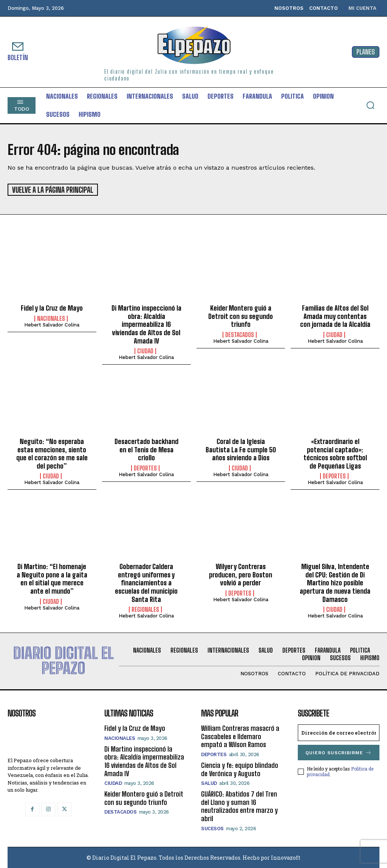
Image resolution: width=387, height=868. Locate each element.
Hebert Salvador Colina (52, 324)
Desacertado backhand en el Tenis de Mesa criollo (146, 449)
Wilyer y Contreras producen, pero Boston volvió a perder (241, 574)
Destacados (240, 334)
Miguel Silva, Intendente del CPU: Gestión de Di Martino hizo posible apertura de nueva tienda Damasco (335, 582)
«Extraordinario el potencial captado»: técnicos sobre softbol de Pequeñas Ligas (335, 453)
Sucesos (212, 828)
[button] (370, 105)
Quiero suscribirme (339, 752)
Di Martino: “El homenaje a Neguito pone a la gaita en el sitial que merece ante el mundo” (52, 578)
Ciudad (145, 351)
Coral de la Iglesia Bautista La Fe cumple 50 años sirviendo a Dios (241, 449)
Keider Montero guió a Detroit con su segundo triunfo (241, 316)
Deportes (145, 467)
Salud (209, 783)
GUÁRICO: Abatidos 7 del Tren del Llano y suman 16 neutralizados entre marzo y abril (239, 806)
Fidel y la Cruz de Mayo (52, 308)
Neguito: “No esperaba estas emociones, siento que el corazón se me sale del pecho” (52, 453)
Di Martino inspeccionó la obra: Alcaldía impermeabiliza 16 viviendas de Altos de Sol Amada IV (146, 324)
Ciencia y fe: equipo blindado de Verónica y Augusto (240, 769)
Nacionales (51, 318)
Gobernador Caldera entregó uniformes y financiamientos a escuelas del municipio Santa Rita (146, 582)
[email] (339, 732)
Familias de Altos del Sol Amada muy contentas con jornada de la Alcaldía (335, 316)
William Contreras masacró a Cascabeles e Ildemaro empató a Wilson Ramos (240, 736)
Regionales (145, 609)
